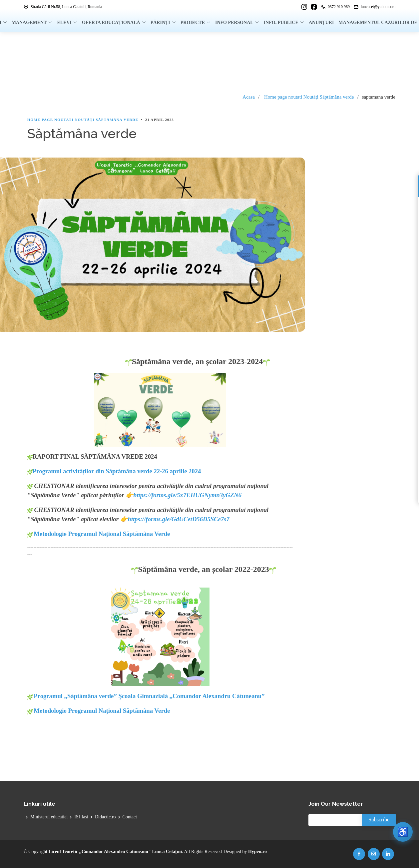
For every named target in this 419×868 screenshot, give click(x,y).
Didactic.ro (105, 817)
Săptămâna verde (337, 97)
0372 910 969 (335, 7)
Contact (130, 817)
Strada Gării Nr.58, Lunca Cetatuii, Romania (63, 7)
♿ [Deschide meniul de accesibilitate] (403, 831)
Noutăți (311, 97)
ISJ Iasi (81, 817)
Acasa (249, 97)
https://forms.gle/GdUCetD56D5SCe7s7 (179, 519)
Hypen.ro (257, 852)
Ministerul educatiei (49, 817)
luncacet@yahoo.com (375, 7)
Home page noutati (283, 97)
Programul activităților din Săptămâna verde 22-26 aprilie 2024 (114, 471)
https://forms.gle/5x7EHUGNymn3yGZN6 (187, 495)
